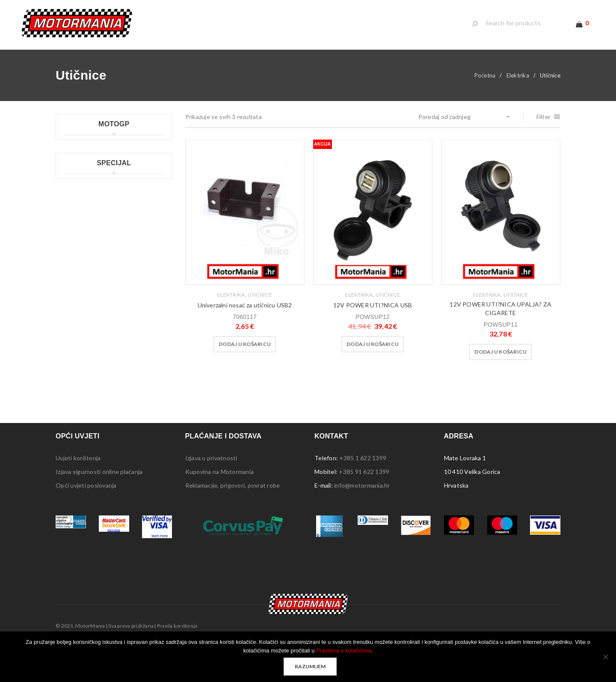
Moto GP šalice (86, 216)
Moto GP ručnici (87, 203)
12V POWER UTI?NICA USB (373, 305)
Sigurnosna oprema (91, 402)
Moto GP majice (87, 175)
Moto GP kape (84, 148)
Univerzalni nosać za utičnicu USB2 (245, 305)
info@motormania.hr (362, 515)
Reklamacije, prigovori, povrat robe (233, 515)
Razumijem (310, 666)
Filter (544, 117)
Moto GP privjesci (89, 189)
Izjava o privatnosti (211, 488)
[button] (245, 344)
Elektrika (518, 75)
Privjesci (76, 347)
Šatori (73, 361)
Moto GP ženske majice (97, 230)
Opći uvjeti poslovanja (86, 515)
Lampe (74, 306)
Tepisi (73, 389)
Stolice (74, 375)
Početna (485, 75)
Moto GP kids (83, 162)
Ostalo (74, 416)
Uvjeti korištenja (78, 488)
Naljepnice (79, 320)
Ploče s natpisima (88, 334)
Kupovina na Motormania (220, 502)
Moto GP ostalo (87, 244)
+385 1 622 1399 (363, 488)
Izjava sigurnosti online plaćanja (99, 502)
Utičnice (260, 295)
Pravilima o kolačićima (344, 651)
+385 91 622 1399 (364, 502)
